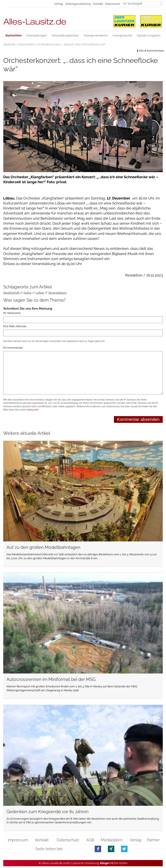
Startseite (9, 44)
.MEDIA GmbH (114, 863)
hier (155, 406)
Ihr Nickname (12, 313)
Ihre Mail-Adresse (15, 326)
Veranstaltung (57, 293)
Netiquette (33, 410)
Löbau (40, 293)
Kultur (28, 293)
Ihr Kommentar (13, 348)
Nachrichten (26, 44)
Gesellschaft (11, 293)
